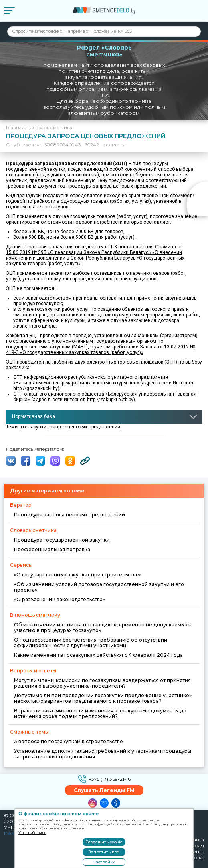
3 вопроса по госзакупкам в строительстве (69, 741)
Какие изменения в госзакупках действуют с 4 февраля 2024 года (98, 655)
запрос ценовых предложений (85, 427)
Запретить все (104, 852)
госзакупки (34, 427)
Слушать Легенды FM (104, 790)
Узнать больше (32, 833)
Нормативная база (33, 416)
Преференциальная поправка (52, 549)
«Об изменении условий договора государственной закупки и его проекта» (99, 587)
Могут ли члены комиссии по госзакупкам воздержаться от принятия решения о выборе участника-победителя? (102, 683)
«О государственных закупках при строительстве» (78, 575)
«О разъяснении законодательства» (60, 599)
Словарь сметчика (51, 127)
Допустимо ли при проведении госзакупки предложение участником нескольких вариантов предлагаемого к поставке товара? (103, 698)
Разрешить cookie (104, 842)
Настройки (104, 862)
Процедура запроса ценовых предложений (70, 515)
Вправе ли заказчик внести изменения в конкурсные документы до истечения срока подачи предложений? (100, 713)
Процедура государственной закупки (62, 540)
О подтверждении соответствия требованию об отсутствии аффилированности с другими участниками (91, 643)
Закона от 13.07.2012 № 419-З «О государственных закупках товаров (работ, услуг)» (100, 350)
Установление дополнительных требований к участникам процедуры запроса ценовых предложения (103, 754)
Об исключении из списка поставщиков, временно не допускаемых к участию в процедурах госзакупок (103, 627)
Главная (15, 127)
